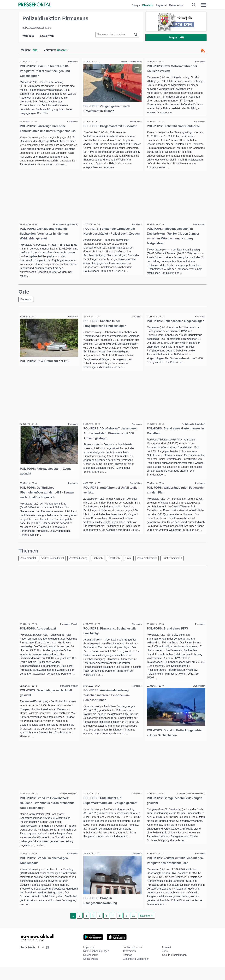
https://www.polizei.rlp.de (37, 28)
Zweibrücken (71, 122)
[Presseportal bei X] (42, 961)
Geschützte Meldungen (136, 972)
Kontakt (166, 960)
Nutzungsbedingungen (96, 964)
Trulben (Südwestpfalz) (130, 62)
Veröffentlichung (81, 566)
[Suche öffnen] (194, 5)
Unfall (135, 566)
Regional (161, 5)
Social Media (91, 972)
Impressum (90, 960)
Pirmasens (72, 62)
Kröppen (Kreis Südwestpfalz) (190, 806)
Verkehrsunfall (29, 566)
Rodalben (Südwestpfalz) (192, 427)
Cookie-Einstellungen (174, 968)
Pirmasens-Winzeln (68, 632)
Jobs (165, 964)
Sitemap (127, 968)
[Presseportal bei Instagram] (47, 960)
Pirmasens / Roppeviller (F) (65, 226)
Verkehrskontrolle (155, 566)
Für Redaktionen (132, 960)
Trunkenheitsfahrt (181, 566)
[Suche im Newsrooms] (117, 35)
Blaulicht (148, 5)
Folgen (176, 38)
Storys (136, 5)
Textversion (129, 964)
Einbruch (102, 566)
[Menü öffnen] (204, 5)
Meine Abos (176, 5)
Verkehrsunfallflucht (54, 566)
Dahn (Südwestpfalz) (68, 806)
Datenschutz (91, 968)
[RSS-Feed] (203, 51)
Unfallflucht (120, 566)
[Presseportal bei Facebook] (38, 961)
